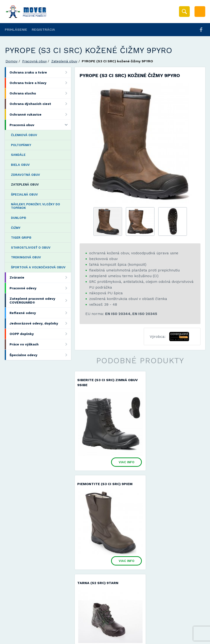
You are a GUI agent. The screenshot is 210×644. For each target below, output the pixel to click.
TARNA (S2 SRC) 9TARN (98, 478)
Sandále (18, 155)
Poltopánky (21, 145)
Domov (11, 61)
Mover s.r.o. (46, 630)
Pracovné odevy (40, 288)
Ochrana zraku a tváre (40, 72)
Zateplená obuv (64, 61)
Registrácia (43, 29)
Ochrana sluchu (40, 93)
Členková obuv (24, 135)
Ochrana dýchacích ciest (40, 104)
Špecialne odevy (40, 355)
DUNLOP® (19, 218)
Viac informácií (182, 639)
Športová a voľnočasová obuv (38, 267)
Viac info (119, 456)
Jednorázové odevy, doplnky (40, 323)
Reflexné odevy (40, 313)
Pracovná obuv (34, 61)
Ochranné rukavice (40, 114)
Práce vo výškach (40, 344)
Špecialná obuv (24, 194)
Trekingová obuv (26, 257)
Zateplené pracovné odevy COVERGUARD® (40, 300)
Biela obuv (20, 165)
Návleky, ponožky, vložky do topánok (36, 206)
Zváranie (40, 278)
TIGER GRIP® (21, 238)
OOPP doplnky (40, 334)
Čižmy (16, 228)
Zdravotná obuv (26, 175)
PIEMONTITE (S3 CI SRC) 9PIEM (172, 380)
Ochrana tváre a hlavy (40, 83)
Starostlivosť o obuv (31, 248)
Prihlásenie (16, 29)
